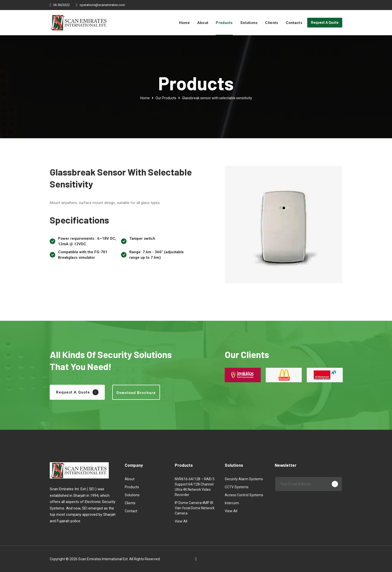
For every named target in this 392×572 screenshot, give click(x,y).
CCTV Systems (237, 487)
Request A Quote (325, 22)
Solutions (249, 23)
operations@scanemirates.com (102, 5)
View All (181, 521)
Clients (271, 23)
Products (224, 23)
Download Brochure (136, 393)
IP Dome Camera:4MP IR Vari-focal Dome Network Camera (195, 508)
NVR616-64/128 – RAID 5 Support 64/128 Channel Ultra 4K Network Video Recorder (195, 487)
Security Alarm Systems (244, 479)
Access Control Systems (244, 495)
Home (184, 23)
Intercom (232, 503)
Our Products (166, 98)
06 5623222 (61, 5)
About (203, 23)
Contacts (294, 23)
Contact (131, 511)
